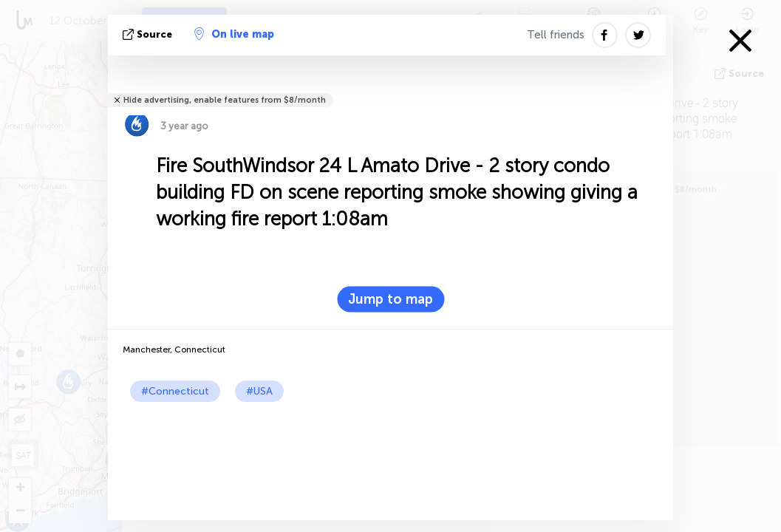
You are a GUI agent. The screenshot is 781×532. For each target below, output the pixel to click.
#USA (259, 391)
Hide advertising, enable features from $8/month (225, 100)
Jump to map (390, 299)
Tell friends (556, 35)
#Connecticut (175, 391)
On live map (234, 34)
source (149, 34)
